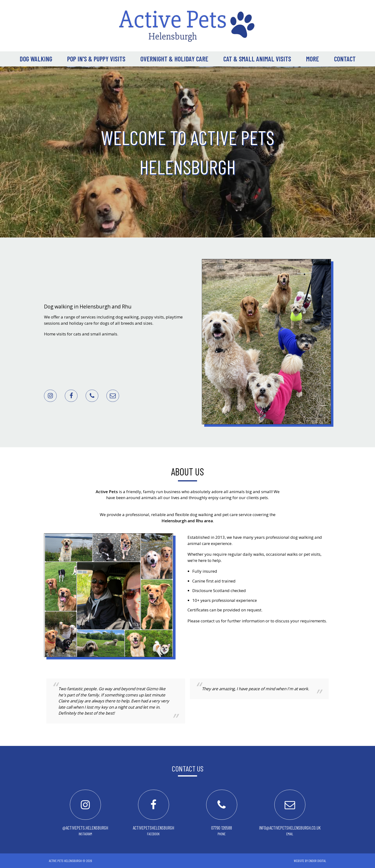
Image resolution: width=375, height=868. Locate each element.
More (313, 59)
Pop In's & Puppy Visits (96, 59)
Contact (345, 59)
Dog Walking (36, 59)
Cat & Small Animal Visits (257, 59)
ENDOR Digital (317, 861)
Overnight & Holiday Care (174, 59)
